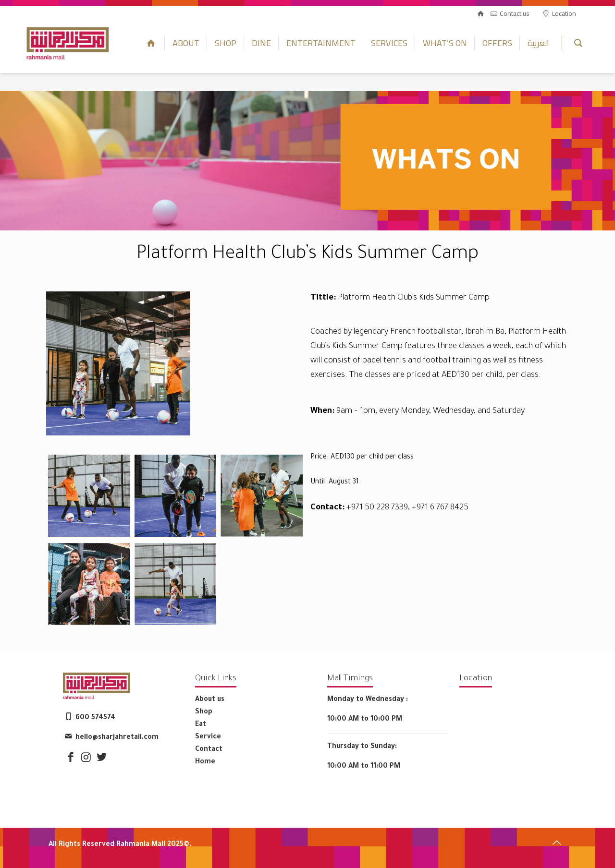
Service (208, 737)
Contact (209, 750)
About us (210, 700)
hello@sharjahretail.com (117, 738)
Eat (201, 725)
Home (205, 762)
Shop (204, 712)
